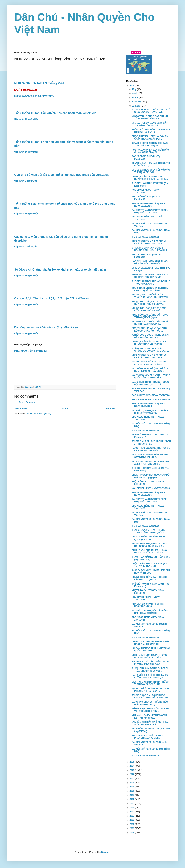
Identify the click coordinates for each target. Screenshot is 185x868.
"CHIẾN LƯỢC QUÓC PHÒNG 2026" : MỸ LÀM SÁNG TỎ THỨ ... (150, 336)
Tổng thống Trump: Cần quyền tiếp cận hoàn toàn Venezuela (55, 113)
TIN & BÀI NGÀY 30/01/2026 (146, 237)
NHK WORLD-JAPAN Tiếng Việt (39, 83)
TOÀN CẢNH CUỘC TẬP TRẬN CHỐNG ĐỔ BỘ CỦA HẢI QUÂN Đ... (151, 350)
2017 (132, 795)
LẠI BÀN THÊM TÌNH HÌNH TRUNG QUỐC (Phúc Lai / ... (149, 538)
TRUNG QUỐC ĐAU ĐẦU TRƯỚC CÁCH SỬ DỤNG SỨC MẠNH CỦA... (151, 697)
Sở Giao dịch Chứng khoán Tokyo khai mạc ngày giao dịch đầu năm (60, 270)
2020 (132, 783)
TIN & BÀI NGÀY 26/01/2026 (146, 756)
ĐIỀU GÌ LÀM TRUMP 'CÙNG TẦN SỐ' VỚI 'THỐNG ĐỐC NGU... (151, 710)
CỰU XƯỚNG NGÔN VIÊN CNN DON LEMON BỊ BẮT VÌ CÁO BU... (150, 289)
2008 (132, 832)
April (135, 93)
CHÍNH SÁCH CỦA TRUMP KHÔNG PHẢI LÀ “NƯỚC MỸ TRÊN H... (149, 552)
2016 (132, 799)
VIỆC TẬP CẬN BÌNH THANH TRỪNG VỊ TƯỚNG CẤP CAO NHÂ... (150, 683)
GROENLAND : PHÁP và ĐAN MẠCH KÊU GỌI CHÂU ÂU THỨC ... (150, 329)
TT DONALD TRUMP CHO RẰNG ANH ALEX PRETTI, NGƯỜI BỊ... (150, 463)
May (135, 89)
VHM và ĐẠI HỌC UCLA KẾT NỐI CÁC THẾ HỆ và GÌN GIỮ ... (151, 171)
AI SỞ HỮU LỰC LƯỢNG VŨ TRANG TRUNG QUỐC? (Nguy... (150, 316)
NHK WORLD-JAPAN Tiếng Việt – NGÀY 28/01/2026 (148, 605)
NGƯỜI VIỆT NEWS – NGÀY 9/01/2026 (151, 488)
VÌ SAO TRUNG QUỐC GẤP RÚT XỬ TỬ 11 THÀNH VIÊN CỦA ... (150, 118)
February (137, 102)
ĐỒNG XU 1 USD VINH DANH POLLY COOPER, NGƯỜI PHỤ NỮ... (150, 276)
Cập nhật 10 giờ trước (26, 119)
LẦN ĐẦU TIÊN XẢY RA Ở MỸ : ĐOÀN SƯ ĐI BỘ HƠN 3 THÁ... (150, 723)
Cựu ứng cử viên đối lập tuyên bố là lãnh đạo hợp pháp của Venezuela (62, 175)
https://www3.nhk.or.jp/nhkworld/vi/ (34, 96)
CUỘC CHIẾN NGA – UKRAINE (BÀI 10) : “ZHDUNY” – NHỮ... (150, 565)
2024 (132, 766)
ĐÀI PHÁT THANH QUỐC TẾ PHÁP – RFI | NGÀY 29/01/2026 (150, 500)
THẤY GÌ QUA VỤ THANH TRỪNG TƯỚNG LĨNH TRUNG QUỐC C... (149, 531)
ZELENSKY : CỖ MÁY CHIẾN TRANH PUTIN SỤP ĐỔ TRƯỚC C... (150, 663)
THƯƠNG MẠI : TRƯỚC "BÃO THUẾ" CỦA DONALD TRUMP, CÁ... (150, 323)
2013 (132, 812)
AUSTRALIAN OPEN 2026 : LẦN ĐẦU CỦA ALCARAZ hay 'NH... (150, 151)
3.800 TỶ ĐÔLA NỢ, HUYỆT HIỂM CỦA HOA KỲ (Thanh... (151, 572)
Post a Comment (27, 402)
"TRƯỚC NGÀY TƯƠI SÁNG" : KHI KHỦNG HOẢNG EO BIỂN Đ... (149, 363)
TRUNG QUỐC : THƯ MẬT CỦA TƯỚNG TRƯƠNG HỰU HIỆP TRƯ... (151, 296)
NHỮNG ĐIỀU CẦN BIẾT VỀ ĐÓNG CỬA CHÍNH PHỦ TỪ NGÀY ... (149, 303)
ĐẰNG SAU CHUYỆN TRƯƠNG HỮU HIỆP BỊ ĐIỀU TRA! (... (150, 703)
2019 (132, 787)
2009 (132, 828)
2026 (132, 86)
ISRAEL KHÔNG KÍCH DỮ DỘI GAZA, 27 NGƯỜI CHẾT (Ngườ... (150, 144)
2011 (132, 820)
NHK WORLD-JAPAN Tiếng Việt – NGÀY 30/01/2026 (148, 405)
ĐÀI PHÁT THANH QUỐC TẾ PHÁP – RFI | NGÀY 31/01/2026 (150, 211)
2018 (132, 791)
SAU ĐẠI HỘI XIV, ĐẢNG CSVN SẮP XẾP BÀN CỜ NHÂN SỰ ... (150, 124)
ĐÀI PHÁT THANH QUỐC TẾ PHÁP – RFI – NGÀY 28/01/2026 (150, 612)
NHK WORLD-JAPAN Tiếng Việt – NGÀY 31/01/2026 (148, 205)
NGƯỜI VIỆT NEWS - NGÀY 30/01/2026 (151, 400)
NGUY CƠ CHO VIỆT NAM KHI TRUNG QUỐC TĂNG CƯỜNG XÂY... (151, 376)
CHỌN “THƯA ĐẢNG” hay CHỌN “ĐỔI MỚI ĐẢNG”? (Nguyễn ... (151, 476)
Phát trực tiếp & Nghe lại (31, 351)
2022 (132, 774)
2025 (132, 762)
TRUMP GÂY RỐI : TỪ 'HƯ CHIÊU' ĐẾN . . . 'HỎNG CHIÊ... (151, 443)
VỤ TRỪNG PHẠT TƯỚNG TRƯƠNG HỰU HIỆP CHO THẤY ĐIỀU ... (150, 370)
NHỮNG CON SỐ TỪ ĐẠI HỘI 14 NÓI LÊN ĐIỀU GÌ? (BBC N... (150, 578)
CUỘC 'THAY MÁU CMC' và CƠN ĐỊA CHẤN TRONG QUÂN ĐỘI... (150, 138)
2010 (132, 824)
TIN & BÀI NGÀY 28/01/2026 (146, 526)
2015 (132, 803)
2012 (132, 816)
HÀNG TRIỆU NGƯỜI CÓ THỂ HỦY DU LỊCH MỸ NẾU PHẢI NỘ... (151, 449)
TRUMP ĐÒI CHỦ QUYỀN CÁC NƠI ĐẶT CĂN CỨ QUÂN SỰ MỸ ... (149, 545)
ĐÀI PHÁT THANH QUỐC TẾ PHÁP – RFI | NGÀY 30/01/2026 (150, 412)
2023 (132, 770)
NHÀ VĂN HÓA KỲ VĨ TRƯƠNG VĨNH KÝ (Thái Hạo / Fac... (150, 717)
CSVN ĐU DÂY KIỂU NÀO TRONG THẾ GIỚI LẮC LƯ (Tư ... (151, 164)
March (136, 98)
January (137, 106)
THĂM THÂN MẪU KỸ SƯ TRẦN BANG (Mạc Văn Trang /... (151, 558)
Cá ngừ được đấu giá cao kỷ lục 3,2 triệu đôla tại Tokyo (51, 298)
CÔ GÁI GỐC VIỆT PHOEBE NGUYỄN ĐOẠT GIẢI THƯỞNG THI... (150, 643)
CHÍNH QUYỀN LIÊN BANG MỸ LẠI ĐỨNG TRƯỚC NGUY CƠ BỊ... (149, 343)
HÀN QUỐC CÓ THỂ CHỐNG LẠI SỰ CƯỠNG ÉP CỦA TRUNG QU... (150, 676)
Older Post (109, 408)
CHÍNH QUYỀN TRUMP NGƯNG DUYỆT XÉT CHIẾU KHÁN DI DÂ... (150, 178)
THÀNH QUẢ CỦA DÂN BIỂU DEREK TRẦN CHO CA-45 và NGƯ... (150, 670)
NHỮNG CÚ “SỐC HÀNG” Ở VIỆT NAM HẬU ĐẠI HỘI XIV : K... (151, 131)
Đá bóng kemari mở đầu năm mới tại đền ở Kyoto (47, 327)
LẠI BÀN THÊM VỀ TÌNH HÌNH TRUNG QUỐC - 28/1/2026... (151, 649)
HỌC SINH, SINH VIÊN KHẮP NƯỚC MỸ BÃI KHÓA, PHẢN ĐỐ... (150, 263)
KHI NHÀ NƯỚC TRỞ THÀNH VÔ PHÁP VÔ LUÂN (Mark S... (148, 737)
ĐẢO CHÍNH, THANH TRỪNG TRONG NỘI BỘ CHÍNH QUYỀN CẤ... (150, 383)
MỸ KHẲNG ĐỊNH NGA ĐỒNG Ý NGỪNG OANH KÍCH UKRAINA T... (150, 249)
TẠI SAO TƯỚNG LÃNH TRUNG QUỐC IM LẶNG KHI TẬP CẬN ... (151, 690)
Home (65, 408)
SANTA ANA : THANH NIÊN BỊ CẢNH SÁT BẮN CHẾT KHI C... (150, 456)
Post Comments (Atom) (39, 413)
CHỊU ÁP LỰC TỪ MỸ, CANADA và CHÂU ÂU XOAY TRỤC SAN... (149, 242)
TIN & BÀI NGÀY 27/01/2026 (146, 637)
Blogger (105, 852)
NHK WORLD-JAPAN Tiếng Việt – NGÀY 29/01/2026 (148, 494)
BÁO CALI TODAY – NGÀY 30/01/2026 (151, 395)
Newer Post (21, 408)
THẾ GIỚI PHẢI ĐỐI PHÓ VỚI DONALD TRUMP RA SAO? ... (151, 283)
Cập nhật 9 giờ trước (26, 181)
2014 (132, 807)
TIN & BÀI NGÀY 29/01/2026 (146, 430)
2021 (132, 779)
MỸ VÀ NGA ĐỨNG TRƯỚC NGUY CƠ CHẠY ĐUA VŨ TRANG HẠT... (151, 111)
